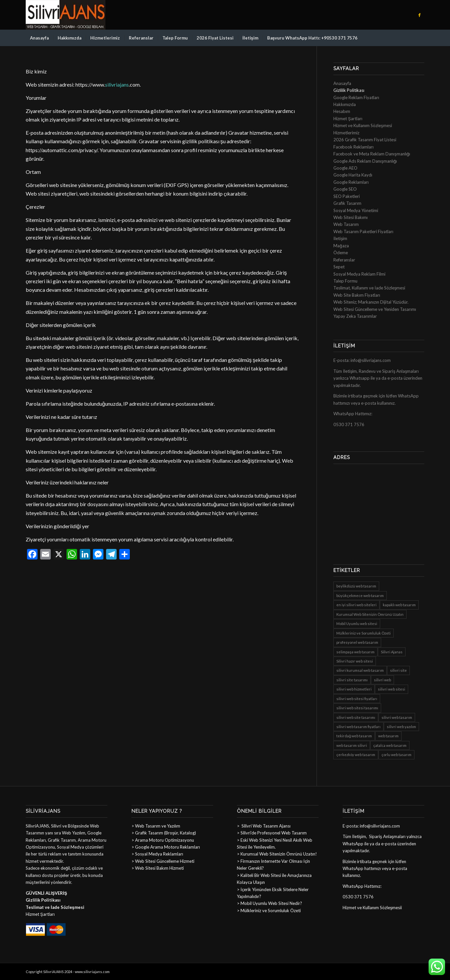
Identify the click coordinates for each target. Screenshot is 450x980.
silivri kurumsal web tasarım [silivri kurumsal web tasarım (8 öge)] (360, 670)
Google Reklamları (351, 182)
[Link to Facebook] (419, 15)
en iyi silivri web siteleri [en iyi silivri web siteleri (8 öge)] (356, 605)
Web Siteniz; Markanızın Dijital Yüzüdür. (371, 302)
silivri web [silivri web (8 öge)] (382, 680)
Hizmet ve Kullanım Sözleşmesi (363, 125)
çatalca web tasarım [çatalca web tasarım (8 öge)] (390, 745)
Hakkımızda (345, 104)
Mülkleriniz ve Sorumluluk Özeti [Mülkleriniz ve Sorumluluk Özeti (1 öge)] (364, 633)
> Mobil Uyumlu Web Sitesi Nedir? (269, 903)
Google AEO (345, 168)
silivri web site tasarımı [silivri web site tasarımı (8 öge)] (356, 717)
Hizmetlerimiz (346, 133)
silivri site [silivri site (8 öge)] (398, 670)
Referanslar (344, 260)
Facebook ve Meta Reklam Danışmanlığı (372, 154)
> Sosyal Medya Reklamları (157, 854)
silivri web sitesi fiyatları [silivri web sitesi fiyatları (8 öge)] (357, 699)
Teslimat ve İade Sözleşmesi (55, 907)
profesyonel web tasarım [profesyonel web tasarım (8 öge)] (357, 642)
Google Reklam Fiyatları (356, 97)
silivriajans (117, 84)
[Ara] (420, 38)
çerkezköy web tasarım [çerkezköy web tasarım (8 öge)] (356, 755)
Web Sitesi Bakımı (351, 217)
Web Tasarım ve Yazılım (157, 826)
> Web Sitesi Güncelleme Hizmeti (163, 861)
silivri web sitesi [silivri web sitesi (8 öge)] (392, 689)
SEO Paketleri (347, 196)
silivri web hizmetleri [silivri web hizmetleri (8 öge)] (354, 689)
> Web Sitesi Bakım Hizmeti (158, 868)
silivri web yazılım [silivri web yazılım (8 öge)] (401, 727)
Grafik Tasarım (347, 203)
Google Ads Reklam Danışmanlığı (365, 161)
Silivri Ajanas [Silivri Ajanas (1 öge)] (392, 652)
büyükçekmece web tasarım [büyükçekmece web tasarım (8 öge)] (360, 596)
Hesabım (342, 111)
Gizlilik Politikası (349, 90)
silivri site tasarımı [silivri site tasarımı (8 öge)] (352, 680)
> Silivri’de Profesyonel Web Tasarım (272, 833)
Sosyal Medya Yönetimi (356, 210)
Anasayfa (342, 83)
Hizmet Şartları (348, 119)
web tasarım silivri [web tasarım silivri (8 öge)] (352, 745)
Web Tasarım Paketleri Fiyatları (363, 231)
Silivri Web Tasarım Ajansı (266, 826)
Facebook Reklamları (353, 147)
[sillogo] (66, 15)
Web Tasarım (346, 224)
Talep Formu (345, 281)
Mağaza (341, 246)
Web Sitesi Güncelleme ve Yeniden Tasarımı (375, 309)
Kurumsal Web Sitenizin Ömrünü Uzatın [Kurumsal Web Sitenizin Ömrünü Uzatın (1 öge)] (370, 614)
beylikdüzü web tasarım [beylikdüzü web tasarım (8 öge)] (356, 586)
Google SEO (345, 189)
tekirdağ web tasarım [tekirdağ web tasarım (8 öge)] (354, 736)
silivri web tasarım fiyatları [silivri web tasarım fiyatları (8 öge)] (358, 727)
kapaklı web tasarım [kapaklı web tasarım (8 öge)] (399, 605)
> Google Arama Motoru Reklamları (166, 847)
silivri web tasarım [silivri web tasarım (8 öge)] (397, 717)
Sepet (339, 267)
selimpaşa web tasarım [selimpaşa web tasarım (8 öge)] (355, 652)
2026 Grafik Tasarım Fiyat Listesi (365, 140)
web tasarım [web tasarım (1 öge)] (388, 736)
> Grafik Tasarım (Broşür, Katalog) (164, 833)
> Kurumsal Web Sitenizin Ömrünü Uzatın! (277, 854)
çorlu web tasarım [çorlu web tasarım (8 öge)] (396, 755)
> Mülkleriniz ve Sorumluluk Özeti (269, 911)
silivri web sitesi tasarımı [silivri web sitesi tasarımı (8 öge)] (357, 708)
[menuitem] (39, 38)
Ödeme (341, 253)
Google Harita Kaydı (353, 175)
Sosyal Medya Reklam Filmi (359, 274)
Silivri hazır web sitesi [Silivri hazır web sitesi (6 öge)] (355, 661)
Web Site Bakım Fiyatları (357, 295)
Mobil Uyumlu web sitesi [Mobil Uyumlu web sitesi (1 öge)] (357, 624)
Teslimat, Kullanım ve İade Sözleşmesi (369, 288)
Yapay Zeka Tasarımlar (355, 316)
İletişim (340, 238)
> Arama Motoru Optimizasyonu (163, 840)
